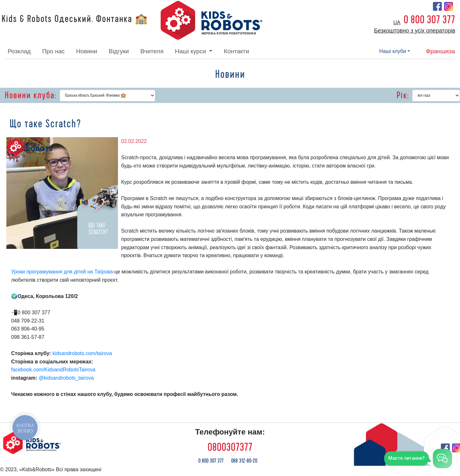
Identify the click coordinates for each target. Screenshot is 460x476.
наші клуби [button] (393, 51)
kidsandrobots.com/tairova (83, 353)
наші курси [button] (191, 51)
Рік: (403, 95)
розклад (19, 51)
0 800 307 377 (429, 20)
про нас (53, 51)
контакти (236, 51)
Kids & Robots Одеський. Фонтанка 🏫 (75, 19)
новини (87, 51)
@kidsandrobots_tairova (67, 378)
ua (397, 22)
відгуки (119, 51)
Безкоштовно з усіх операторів (415, 31)
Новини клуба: (31, 95)
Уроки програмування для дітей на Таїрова (62, 272)
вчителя (152, 51)
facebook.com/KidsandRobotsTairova (53, 370)
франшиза (440, 51)
